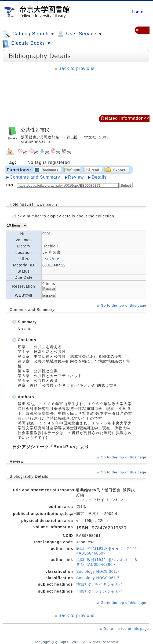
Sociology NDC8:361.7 (98, 571)
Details (99, 177)
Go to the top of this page (123, 305)
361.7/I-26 (51, 259)
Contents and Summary (35, 177)
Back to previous (76, 68)
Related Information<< (125, 118)
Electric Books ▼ (27, 44)
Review (76, 177)
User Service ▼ (80, 34)
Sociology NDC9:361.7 (98, 578)
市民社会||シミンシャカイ (100, 591)
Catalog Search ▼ (29, 34)
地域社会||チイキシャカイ (100, 584)
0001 (47, 234)
